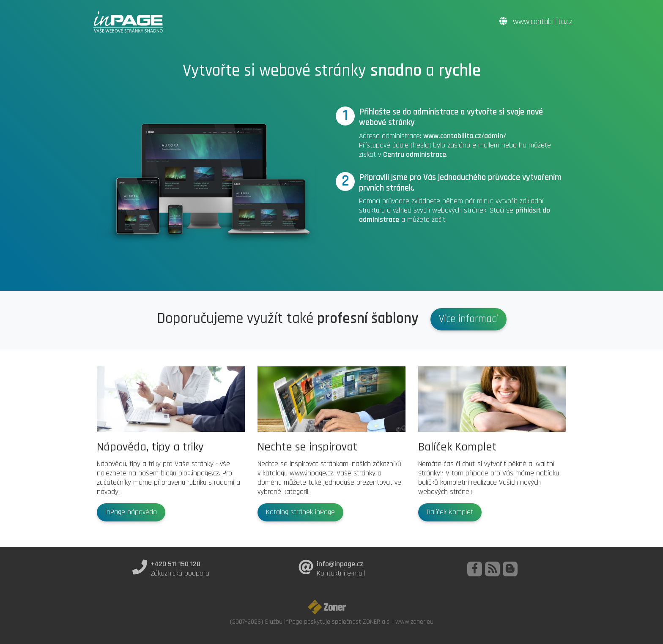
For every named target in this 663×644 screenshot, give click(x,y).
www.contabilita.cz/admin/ (465, 136)
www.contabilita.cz (536, 22)
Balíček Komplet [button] (450, 512)
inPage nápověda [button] (131, 512)
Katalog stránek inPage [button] (300, 512)
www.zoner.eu (414, 622)
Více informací (468, 319)
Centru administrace (415, 155)
